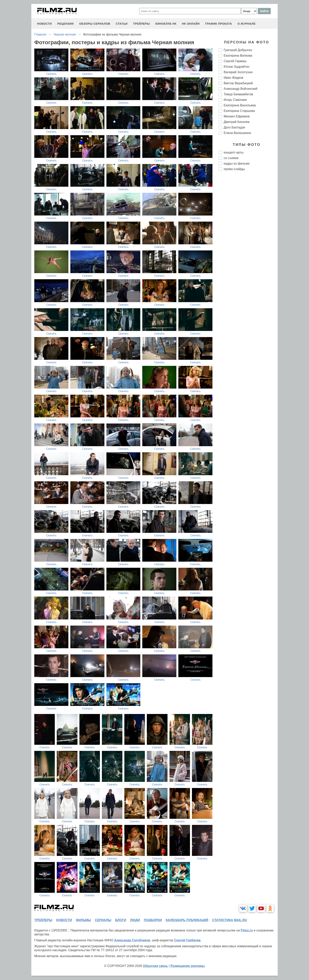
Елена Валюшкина (237, 133)
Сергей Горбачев (187, 940)
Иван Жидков (234, 78)
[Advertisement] (248, 240)
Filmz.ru (247, 930)
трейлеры (141, 24)
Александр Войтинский (241, 89)
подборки (153, 920)
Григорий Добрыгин (238, 50)
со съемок (231, 158)
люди (135, 920)
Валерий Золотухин (238, 72)
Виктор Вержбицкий (238, 83)
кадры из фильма (237, 163)
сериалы (103, 920)
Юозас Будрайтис (237, 67)
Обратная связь (155, 966)
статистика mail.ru (230, 920)
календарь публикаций (187, 920)
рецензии (66, 24)
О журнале (247, 24)
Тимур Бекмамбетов (238, 94)
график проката (219, 24)
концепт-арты (234, 152)
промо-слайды (234, 169)
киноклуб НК (166, 24)
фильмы (83, 920)
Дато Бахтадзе (234, 127)
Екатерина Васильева (240, 105)
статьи (122, 24)
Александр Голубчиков (132, 940)
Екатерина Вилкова (238, 56)
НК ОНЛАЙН (191, 24)
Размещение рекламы (188, 966)
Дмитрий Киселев (237, 122)
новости (44, 24)
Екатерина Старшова (239, 111)
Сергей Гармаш (235, 61)
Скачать (51, 74)
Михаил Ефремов (237, 116)
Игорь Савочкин (235, 100)
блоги (121, 920)
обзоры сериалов (95, 24)
